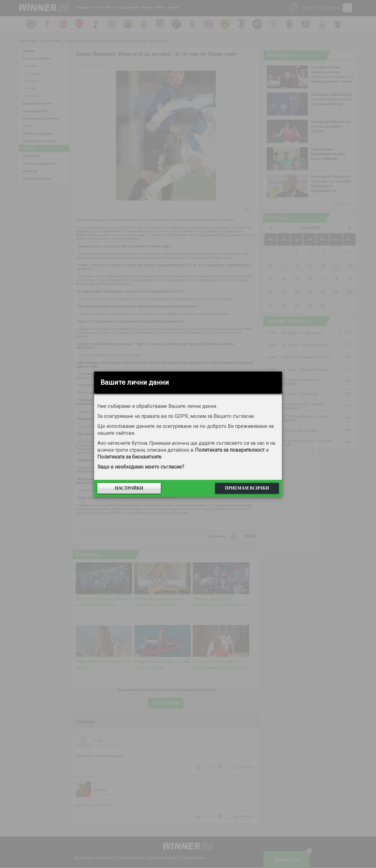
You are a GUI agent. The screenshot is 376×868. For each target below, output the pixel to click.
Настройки (129, 488)
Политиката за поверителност (230, 450)
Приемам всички (247, 488)
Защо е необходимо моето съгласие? (141, 467)
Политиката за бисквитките (129, 457)
